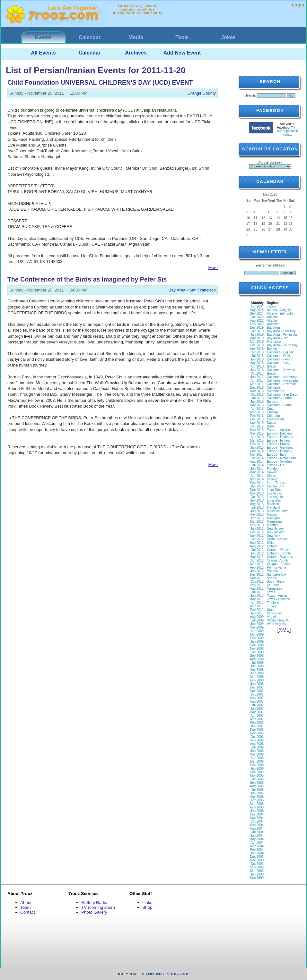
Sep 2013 (257, 500)
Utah (270, 610)
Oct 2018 (257, 352)
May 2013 (257, 515)
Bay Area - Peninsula (282, 335)
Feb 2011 (257, 610)
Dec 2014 (257, 451)
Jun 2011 (257, 596)
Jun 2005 (257, 793)
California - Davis (279, 356)
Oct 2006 (257, 737)
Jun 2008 (257, 666)
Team (26, 907)
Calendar (90, 37)
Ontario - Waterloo (280, 557)
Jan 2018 (257, 370)
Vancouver (274, 613)
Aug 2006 (257, 744)
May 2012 (257, 557)
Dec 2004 (257, 814)
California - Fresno (280, 359)
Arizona (272, 317)
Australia (273, 324)
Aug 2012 (257, 546)
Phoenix (273, 571)
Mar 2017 (257, 384)
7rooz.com (178, 974)
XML (284, 630)
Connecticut (275, 419)
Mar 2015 (257, 440)
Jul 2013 (258, 507)
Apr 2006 (257, 758)
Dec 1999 (257, 878)
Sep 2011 (257, 585)
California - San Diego (283, 395)
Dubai (271, 426)
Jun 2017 (257, 377)
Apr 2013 (257, 518)
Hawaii (272, 472)
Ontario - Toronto (279, 553)
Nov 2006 (257, 733)
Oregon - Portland (280, 564)
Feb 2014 (257, 483)
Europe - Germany (280, 448)
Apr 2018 (257, 366)
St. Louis (273, 585)
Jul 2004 (258, 832)
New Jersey (275, 529)
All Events (43, 53)
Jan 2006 (257, 769)
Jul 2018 (258, 356)
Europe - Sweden (279, 462)
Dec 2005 (257, 772)
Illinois (271, 476)
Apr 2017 (257, 380)
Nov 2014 (257, 455)
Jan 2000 (257, 874)
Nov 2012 (257, 536)
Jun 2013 (257, 511)
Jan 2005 (257, 811)
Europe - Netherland (281, 458)
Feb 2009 (257, 638)
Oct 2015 (257, 426)
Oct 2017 (257, 373)
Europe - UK (276, 465)
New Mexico (276, 532)
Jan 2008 (257, 684)
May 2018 (257, 363)
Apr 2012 (257, 560)
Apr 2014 (257, 476)
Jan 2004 (257, 853)
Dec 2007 (257, 687)
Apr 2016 (257, 409)
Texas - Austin (277, 596)
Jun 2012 (257, 553)
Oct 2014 (257, 458)
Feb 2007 (257, 723)
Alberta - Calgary (279, 310)
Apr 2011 (257, 603)
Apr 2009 (257, 631)
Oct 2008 (257, 652)
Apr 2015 (257, 437)
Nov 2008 (257, 649)
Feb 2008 (257, 680)
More (213, 268)
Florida (272, 469)
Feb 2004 (257, 850)
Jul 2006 (258, 747)
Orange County (202, 93)
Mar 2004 (257, 846)
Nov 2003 (257, 860)
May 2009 (257, 627)
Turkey (272, 606)
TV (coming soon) (98, 907)
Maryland (273, 507)
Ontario (272, 546)
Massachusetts (278, 511)
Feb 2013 (257, 525)
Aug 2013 (257, 504)
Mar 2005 (257, 804)
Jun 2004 (257, 836)
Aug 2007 (257, 701)
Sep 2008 (257, 656)
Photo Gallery (94, 912)
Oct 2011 (257, 582)
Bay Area (273, 328)
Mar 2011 (257, 606)
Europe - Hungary (280, 451)
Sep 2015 (257, 430)
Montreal (273, 525)
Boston (272, 349)
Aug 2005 (257, 786)
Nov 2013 (257, 493)
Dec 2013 (257, 490)
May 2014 (257, 472)
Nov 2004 (257, 818)
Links (147, 903)
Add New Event (182, 53)
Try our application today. (288, 131)
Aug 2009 (257, 617)
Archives (136, 53)
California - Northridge (283, 377)
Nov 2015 (257, 423)
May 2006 (257, 754)
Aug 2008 (257, 659)
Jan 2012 (257, 571)
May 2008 (257, 670)
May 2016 (257, 405)
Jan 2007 (257, 726)
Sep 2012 (257, 543)
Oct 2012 (257, 539)
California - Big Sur (280, 352)
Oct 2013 (257, 497)
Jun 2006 (257, 751)
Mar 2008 (257, 677)
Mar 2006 (257, 761)
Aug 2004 (257, 828)
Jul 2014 (258, 465)
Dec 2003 (257, 857)
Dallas (271, 423)
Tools (182, 37)
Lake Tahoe (275, 490)
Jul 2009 (258, 620)
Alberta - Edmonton (281, 313)
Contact (28, 912)
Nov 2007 (257, 691)
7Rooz (272, 306)
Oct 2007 (257, 694)
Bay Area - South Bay (282, 345)
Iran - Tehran (276, 483)
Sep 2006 (257, 740)
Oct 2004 (257, 821)
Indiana (272, 479)
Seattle (272, 578)
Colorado (273, 416)
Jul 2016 (258, 398)
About (26, 903)
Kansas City (275, 486)
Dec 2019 (257, 328)
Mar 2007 (257, 719)
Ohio (270, 543)
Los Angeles (276, 497)
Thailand (273, 603)
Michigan (273, 518)
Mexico (272, 515)
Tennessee (275, 589)
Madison (273, 504)
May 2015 (257, 433)
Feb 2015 (257, 444)
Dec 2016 (257, 388)
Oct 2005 (257, 779)
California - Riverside (282, 384)
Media (136, 37)
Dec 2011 (257, 574)
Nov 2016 (257, 391)
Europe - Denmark (280, 437)
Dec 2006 (257, 730)
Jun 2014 (257, 469)
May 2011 (257, 599)
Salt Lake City (277, 574)
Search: (250, 95)
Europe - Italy (276, 455)
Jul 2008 (258, 663)
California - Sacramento (276, 389)
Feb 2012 (257, 567)
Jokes (228, 37)
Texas (271, 592)
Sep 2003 (257, 867)
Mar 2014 (257, 479)
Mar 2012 (257, 564)
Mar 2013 (257, 522)
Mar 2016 (257, 412)
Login (298, 5)
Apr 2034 (257, 306)
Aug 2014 (257, 462)
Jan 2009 (257, 642)
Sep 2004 (257, 825)
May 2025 (257, 310)
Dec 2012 (257, 532)
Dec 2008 (257, 645)
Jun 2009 (257, 624)
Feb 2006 (257, 765)
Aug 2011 (257, 589)
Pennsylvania (276, 567)
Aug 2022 (257, 321)
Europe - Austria (278, 430)
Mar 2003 (257, 871)
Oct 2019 (257, 331)
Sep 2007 (257, 698)
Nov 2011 (257, 578)
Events (43, 37)
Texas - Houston (278, 599)
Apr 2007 (257, 716)
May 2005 (257, 797)
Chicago (273, 412)
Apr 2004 (257, 843)
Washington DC (278, 620)
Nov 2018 (257, 349)
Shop (147, 907)
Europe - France (278, 444)
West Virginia (276, 624)
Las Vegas (274, 493)
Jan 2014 (257, 486)
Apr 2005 (257, 800)
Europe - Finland (279, 440)
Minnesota (274, 522)
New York (274, 536)
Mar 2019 (257, 342)
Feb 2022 (257, 324)
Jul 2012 (258, 550)
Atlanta (272, 321)
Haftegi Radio (94, 903)
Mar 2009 (257, 634)
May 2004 (257, 839)
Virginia (272, 617)
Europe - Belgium (279, 433)
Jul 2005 (258, 790)
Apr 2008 (257, 673)
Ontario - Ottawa (279, 550)
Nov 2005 (257, 776)
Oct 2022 (257, 317)
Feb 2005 (257, 807)
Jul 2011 (258, 592)
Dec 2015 (257, 419)
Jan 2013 (257, 529)
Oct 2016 (257, 395)
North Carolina (277, 539)
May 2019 (257, 338)
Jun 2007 (257, 709)
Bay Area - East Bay (281, 331)
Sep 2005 (257, 783)
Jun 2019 (257, 335)
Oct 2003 (257, 864)
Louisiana (274, 500)
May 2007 (257, 712)
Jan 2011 (257, 613)
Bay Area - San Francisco (192, 290)
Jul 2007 (258, 705)
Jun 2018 (257, 359)
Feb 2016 (257, 416)
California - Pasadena (282, 380)
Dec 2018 (257, 345)
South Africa (276, 582)
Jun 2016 (257, 402)
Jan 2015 (257, 448)
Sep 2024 (257, 313)
